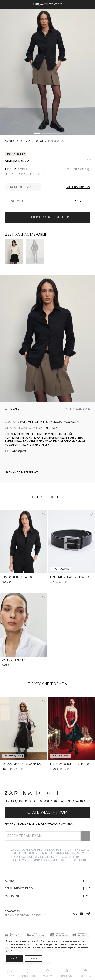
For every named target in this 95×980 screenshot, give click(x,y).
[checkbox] (7, 850)
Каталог (47, 881)
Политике (49, 860)
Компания (47, 896)
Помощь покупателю (47, 888)
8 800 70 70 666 (12, 912)
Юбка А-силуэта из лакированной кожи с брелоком (37, 764)
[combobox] (47, 201)
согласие (23, 850)
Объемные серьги (14, 661)
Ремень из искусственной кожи (71, 577)
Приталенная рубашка (17, 577)
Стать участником (47, 812)
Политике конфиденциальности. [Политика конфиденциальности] (62, 951)
